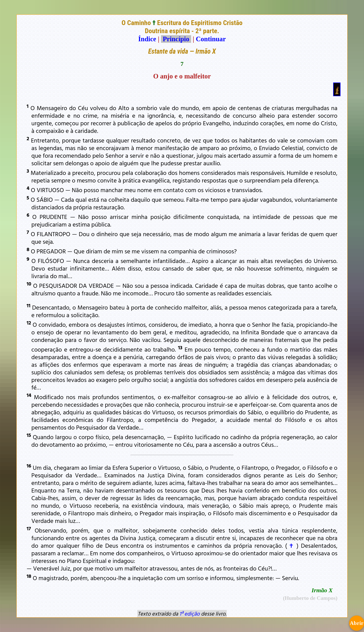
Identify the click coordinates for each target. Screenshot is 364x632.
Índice (147, 39)
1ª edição (190, 614)
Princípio (176, 39)
